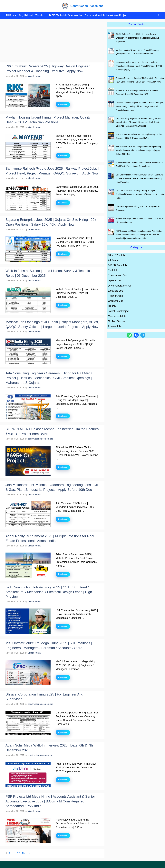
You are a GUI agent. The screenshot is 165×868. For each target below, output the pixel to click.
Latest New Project (117, 15)
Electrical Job (116, 291)
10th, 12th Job (25, 15)
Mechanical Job (117, 316)
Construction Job (95, 15)
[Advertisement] (52, 42)
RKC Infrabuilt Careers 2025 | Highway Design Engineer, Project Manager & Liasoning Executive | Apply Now (138, 38)
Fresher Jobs (115, 296)
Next (26, 853)
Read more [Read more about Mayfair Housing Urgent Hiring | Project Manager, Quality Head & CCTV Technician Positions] (63, 155)
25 (19, 853)
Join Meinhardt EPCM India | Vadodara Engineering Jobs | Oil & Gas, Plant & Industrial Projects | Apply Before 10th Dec (138, 150)
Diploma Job (115, 281)
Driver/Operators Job (120, 286)
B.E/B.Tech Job (58, 15)
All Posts (11, 15)
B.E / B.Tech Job (117, 265)
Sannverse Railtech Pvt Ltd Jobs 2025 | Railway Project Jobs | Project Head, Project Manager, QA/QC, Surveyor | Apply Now (139, 66)
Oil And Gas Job (117, 321)
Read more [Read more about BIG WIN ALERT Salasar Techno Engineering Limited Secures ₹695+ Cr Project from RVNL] (63, 467)
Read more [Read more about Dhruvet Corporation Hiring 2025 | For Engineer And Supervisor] (63, 732)
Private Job (114, 326)
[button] (159, 15)
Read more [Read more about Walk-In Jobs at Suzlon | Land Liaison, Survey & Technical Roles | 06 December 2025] (63, 305)
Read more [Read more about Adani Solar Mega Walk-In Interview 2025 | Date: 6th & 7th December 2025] (63, 780)
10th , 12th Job (116, 255)
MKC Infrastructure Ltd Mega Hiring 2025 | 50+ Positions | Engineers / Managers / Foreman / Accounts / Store (140, 194)
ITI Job (41, 15)
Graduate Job (76, 15)
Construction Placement (87, 6)
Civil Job (113, 270)
